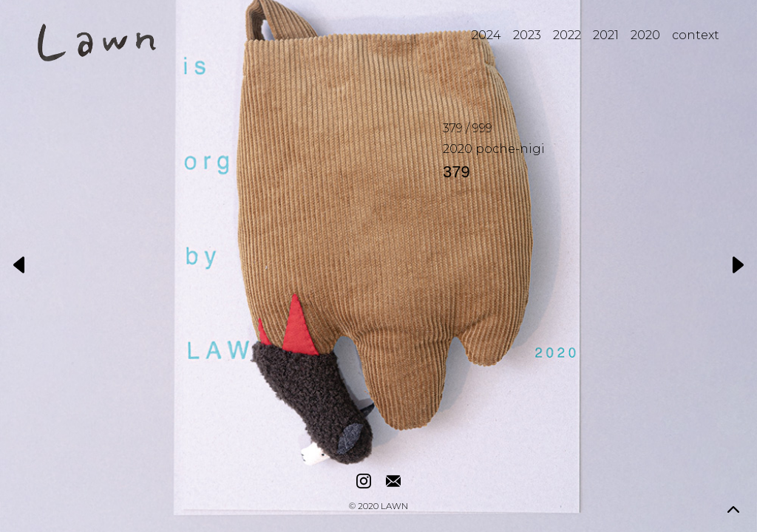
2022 (567, 35)
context (696, 35)
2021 (606, 35)
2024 (486, 35)
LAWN (394, 507)
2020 (645, 35)
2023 (527, 35)
